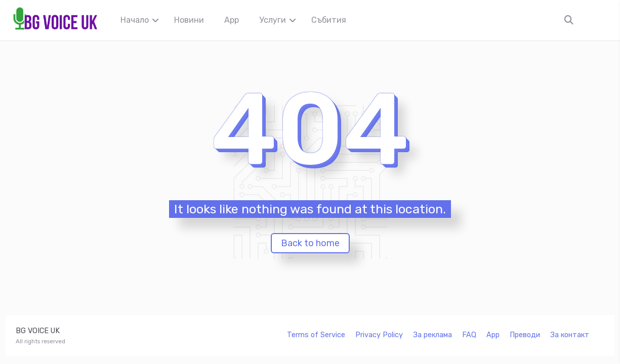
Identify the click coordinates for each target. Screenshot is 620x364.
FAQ (469, 335)
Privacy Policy (379, 335)
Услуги (273, 20)
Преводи (525, 335)
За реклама (432, 335)
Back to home (310, 243)
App (232, 20)
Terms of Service (316, 335)
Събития (329, 20)
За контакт (570, 335)
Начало (135, 20)
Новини (189, 20)
